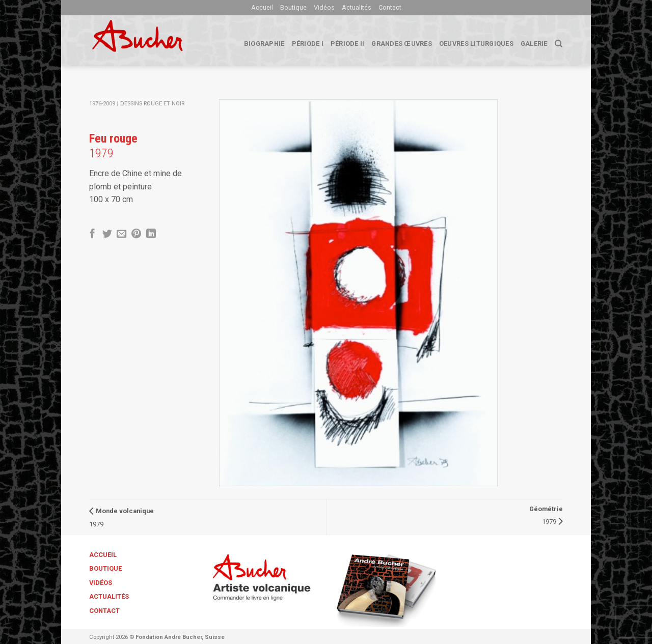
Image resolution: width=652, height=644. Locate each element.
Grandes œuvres (402, 44)
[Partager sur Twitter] (107, 234)
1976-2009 (102, 104)
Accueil (262, 7)
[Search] (559, 44)
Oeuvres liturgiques (476, 44)
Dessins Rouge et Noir (152, 104)
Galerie (534, 44)
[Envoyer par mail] (121, 234)
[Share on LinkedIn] (151, 234)
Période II (348, 44)
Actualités (357, 7)
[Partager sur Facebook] (92, 234)
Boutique (293, 7)
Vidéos (324, 7)
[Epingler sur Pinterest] (136, 234)
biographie (264, 44)
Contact (390, 7)
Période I (308, 44)
